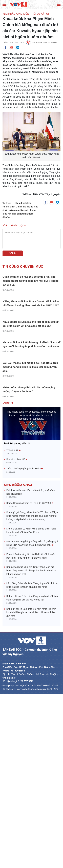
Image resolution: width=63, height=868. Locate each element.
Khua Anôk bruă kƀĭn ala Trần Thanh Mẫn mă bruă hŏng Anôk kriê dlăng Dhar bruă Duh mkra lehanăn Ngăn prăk (31, 745)
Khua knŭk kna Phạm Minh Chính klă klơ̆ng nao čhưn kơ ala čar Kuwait (20, 207)
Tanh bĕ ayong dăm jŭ (17, 618)
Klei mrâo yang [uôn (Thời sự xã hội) (26, 14)
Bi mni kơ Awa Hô (17, 634)
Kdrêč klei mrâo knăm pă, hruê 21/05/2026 (30, 678)
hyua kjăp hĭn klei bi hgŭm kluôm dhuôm (19, 214)
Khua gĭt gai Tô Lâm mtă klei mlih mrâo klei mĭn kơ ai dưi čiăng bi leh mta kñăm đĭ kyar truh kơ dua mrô (31, 787)
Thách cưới (13, 624)
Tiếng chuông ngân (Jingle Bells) (25, 643)
